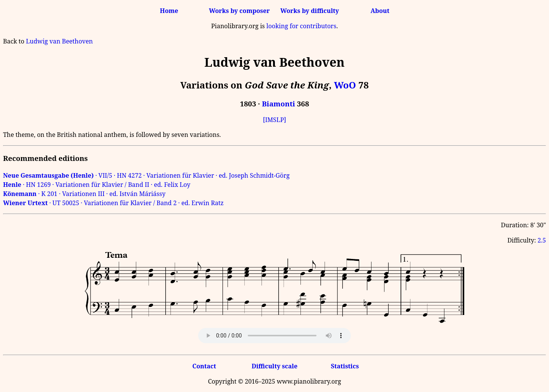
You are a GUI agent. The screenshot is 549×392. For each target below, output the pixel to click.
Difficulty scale (274, 366)
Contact (204, 366)
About (380, 11)
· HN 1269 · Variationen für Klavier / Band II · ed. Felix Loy (97, 185)
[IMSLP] (275, 120)
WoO (345, 85)
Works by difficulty (310, 11)
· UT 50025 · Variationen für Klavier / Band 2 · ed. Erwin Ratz (113, 203)
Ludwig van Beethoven (59, 41)
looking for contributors (301, 26)
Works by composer (239, 11)
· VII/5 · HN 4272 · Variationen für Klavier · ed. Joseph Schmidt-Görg (146, 175)
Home (169, 11)
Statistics (345, 366)
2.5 (542, 240)
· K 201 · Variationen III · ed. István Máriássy (84, 194)
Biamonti (279, 104)
